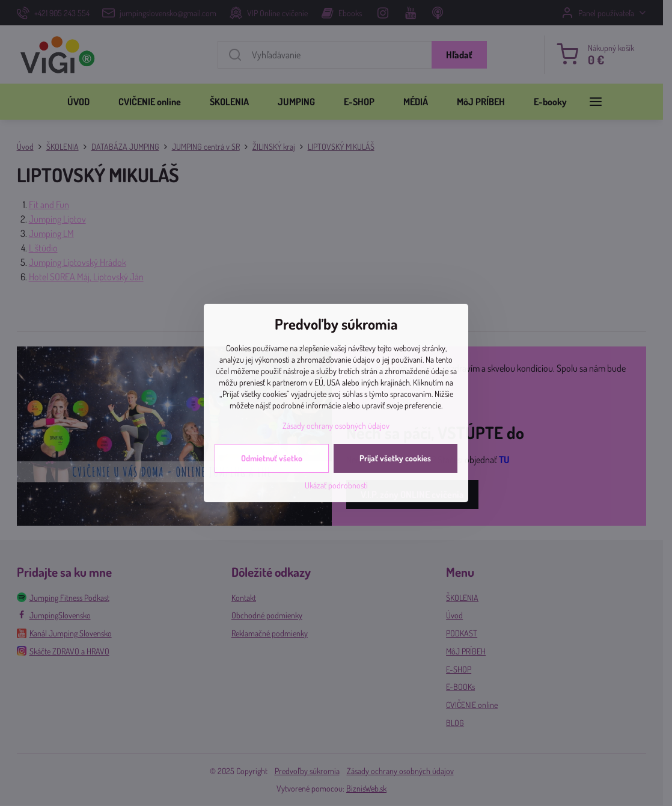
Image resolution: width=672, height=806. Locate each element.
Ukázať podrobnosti (336, 485)
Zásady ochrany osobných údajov (336, 426)
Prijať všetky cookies (395, 458)
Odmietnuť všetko (272, 458)
